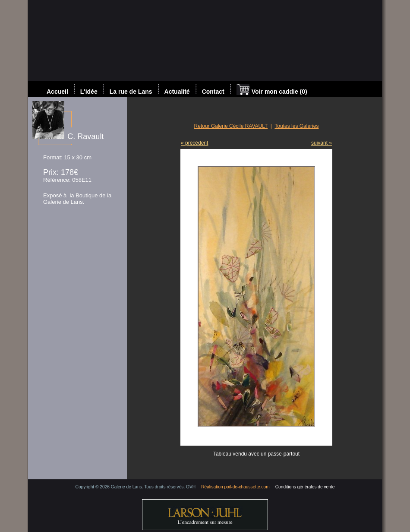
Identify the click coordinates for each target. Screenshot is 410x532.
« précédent (194, 143)
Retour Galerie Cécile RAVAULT (231, 126)
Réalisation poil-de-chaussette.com (235, 487)
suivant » (322, 143)
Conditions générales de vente (305, 487)
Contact (213, 92)
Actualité (177, 92)
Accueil (57, 92)
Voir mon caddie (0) (272, 90)
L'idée (89, 92)
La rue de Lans (131, 92)
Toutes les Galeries (296, 126)
